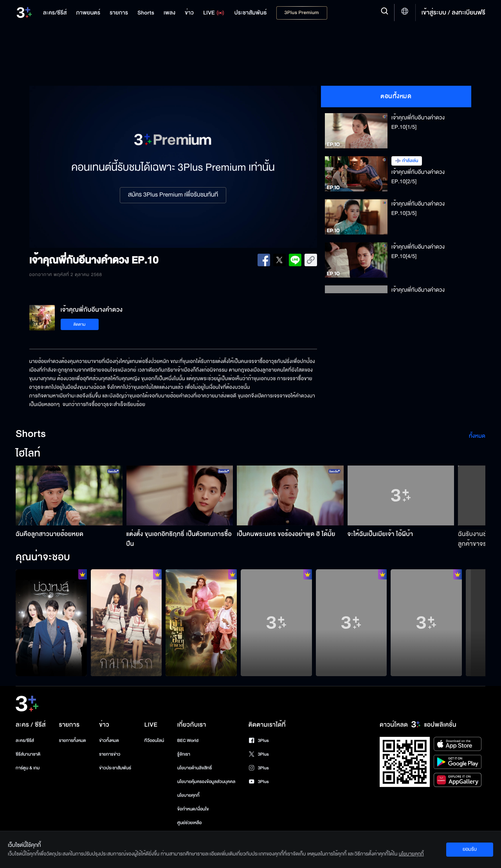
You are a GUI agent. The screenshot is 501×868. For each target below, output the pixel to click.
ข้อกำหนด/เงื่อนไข (193, 809)
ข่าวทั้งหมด (109, 741)
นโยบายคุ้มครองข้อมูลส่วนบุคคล (206, 782)
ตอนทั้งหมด (396, 96)
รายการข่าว (110, 754)
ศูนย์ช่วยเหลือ (190, 823)
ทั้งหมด (477, 436)
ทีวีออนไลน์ (154, 741)
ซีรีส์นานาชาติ (28, 754)
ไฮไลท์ (28, 454)
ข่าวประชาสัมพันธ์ (115, 768)
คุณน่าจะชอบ (43, 558)
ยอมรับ (470, 849)
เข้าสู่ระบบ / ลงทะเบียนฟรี (453, 13)
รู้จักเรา (184, 754)
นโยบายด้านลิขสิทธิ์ (195, 768)
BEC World (188, 741)
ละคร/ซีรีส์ (25, 741)
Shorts (31, 434)
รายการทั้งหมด (72, 741)
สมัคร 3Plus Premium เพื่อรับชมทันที (173, 195)
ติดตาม (80, 324)
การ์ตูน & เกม (28, 768)
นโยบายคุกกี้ (188, 795)
